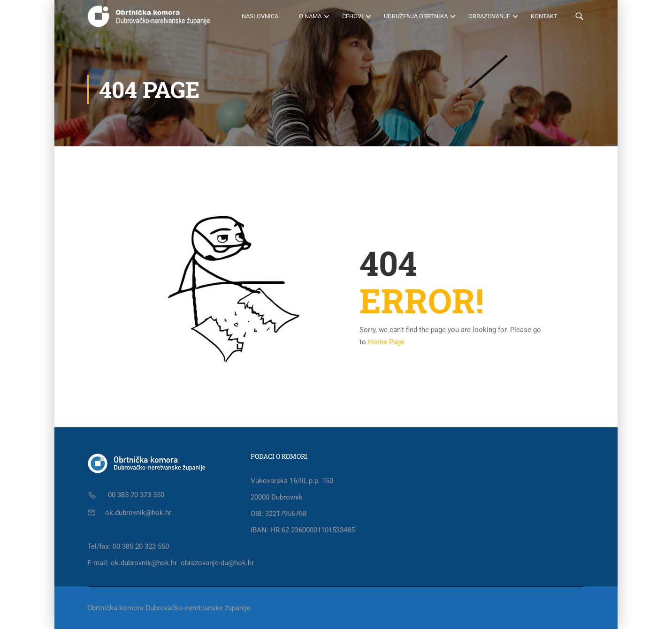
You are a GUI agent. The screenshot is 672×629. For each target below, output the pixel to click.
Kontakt (544, 16)
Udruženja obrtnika (416, 16)
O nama (310, 16)
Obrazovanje (489, 16)
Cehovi (353, 16)
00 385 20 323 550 (135, 495)
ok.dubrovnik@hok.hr (138, 513)
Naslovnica (260, 16)
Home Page (386, 342)
